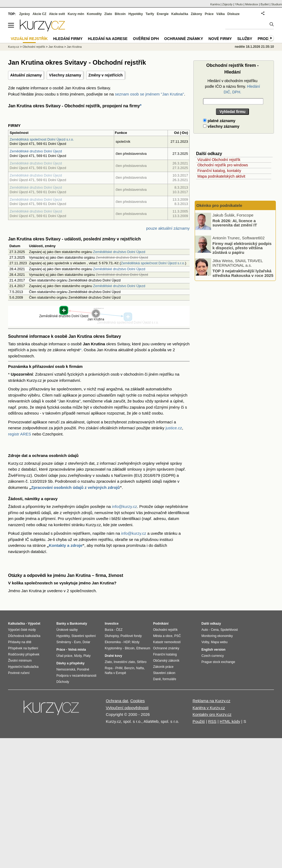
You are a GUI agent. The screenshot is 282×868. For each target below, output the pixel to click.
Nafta (140, 668)
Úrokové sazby (67, 630)
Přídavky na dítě (20, 642)
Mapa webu (219, 642)
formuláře (169, 679)
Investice (112, 624)
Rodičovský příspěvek (24, 654)
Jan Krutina (56, 47)
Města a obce (163, 636)
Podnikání (161, 624)
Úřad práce (64, 656)
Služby (245, 39)
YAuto (239, 4)
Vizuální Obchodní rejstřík (219, 160)
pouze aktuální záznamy (168, 228)
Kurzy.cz (14, 47)
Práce (209, 14)
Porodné (83, 669)
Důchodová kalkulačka (24, 636)
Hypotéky (136, 14)
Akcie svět (57, 14)
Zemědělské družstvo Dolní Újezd (36, 151)
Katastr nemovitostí (167, 642)
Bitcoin (120, 14)
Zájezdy (227, 4)
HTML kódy (230, 721)
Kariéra (215, 4)
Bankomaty (78, 624)
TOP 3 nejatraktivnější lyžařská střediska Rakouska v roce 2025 (243, 273)
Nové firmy (220, 39)
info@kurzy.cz (124, 506)
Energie (163, 14)
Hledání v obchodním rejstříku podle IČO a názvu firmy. (232, 86)
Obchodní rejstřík (34, 47)
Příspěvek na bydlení (23, 648)
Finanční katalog (165, 654)
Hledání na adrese (108, 39)
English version (213, 650)
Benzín (129, 668)
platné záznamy (219, 121)
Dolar (86, 642)
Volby (205, 642)
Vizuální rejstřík (29, 39)
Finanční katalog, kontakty (219, 171)
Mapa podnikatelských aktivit (221, 176)
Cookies (138, 701)
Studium (277, 4)
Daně (157, 679)
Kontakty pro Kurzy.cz (212, 714)
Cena (215, 630)
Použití (199, 721)
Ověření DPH (146, 39)
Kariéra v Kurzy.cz (209, 708)
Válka (220, 14)
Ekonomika (113, 642)
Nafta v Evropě (115, 673)
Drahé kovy (113, 656)
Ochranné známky (184, 39)
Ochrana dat (117, 701)
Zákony (196, 14)
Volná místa (77, 650)
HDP (127, 642)
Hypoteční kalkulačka (23, 667)
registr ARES (20, 434)
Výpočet (34, 624)
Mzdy (78, 656)
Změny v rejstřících (106, 75)
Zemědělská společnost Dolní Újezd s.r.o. (42, 139)
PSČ (178, 636)
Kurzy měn (76, 14)
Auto (205, 630)
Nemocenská (66, 669)
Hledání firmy (68, 39)
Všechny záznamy (65, 75)
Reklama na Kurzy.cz (211, 701)
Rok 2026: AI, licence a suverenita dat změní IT (235, 223)
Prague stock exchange (218, 662)
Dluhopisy (112, 636)
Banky (61, 624)
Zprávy (25, 14)
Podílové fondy (131, 636)
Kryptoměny (113, 648)
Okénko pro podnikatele (219, 205)
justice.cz (174, 428)
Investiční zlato (124, 662)
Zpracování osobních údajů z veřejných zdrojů (75, 487)
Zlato (108, 14)
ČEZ (119, 630)
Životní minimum (20, 661)
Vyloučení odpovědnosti (127, 708)
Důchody (63, 682)
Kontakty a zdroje (66, 545)
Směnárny (64, 642)
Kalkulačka (180, 14)
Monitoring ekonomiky (217, 636)
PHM (119, 668)
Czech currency (213, 656)
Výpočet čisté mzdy (22, 630)
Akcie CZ (39, 14)
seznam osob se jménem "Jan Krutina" (149, 94)
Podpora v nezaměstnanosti (76, 676)
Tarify (150, 14)
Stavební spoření (84, 636)
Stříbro (142, 662)
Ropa (109, 668)
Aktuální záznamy (26, 75)
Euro (77, 642)
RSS (212, 721)
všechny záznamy (221, 126)
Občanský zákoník (166, 661)
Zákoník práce (163, 667)
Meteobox (252, 4)
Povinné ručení (19, 673)
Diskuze (234, 14)
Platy (87, 656)
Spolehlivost (229, 630)
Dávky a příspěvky (70, 663)
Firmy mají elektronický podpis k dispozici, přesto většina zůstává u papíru (242, 248)
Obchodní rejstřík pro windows (223, 165)
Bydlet (265, 4)
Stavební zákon (164, 673)
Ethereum (143, 648)
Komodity (94, 14)
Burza (109, 630)
